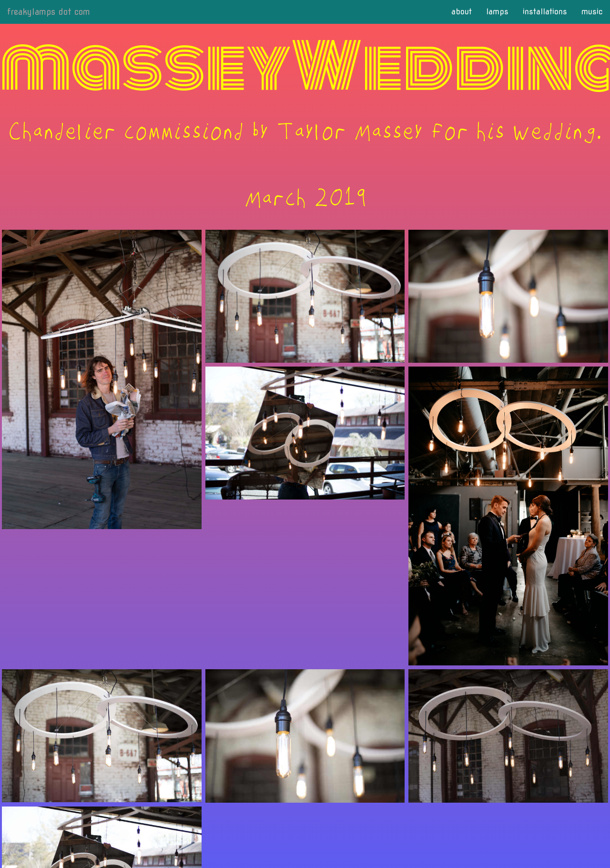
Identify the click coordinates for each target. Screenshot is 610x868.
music (592, 12)
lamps (497, 12)
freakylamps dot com (49, 12)
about (462, 12)
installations (545, 12)
